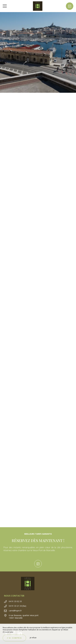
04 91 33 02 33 (15, 601)
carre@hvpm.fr (15, 611)
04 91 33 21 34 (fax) (17, 606)
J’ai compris (14, 638)
